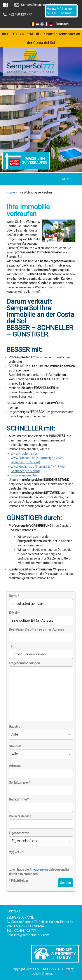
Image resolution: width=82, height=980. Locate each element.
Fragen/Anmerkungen (24, 663)
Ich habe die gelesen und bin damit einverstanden (40, 872)
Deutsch (52, 24)
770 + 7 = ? (16, 853)
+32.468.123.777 (20, 14)
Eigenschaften (19, 833)
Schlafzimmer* (20, 783)
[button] (41, 735)
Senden (65, 883)
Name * (14, 596)
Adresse (15, 766)
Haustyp (15, 727)
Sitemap (48, 973)
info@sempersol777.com (32, 935)
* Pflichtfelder (19, 881)
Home (11, 192)
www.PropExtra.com (25, 453)
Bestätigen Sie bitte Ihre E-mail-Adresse (37, 630)
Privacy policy (39, 870)
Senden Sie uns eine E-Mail (40, 5)
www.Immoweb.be (24, 475)
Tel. (11, 646)
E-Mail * (14, 613)
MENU (66, 179)
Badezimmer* (19, 799)
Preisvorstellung (20, 816)
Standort (15, 746)
